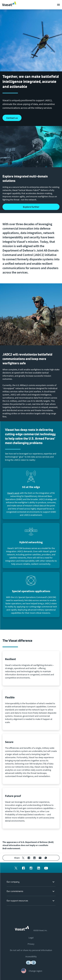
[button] (31, 207)
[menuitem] (23, 858)
